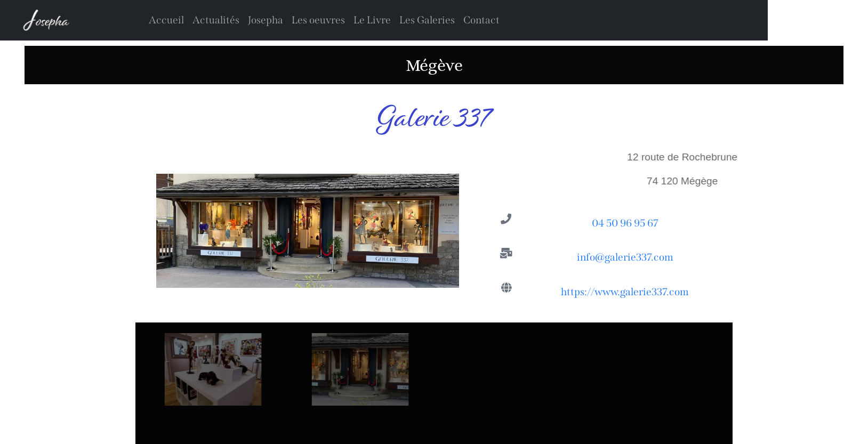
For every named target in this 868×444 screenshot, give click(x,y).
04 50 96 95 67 (625, 225)
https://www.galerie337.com (625, 294)
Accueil (166, 20)
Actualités (216, 20)
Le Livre (372, 20)
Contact (481, 20)
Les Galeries (427, 20)
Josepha (266, 20)
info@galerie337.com (625, 259)
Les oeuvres (318, 20)
